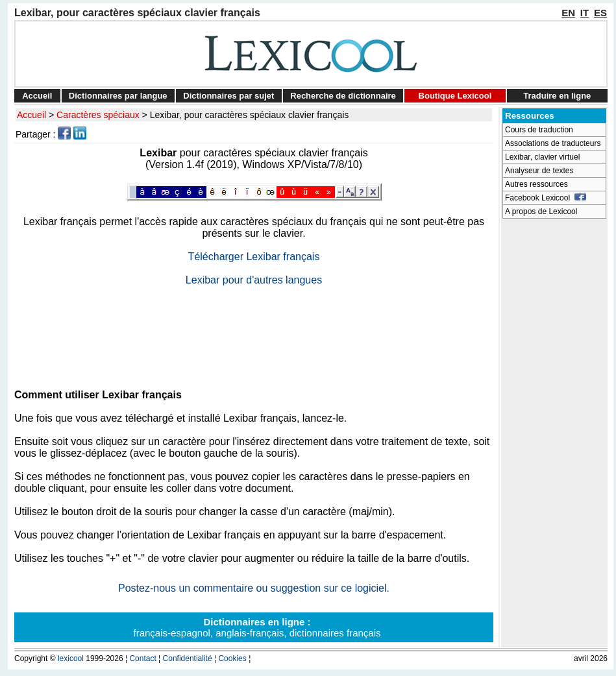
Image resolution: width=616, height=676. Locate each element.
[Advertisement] (254, 332)
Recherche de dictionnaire (343, 96)
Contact (142, 658)
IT (585, 13)
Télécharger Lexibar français (254, 257)
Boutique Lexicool (455, 96)
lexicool (71, 658)
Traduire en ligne (557, 96)
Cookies (232, 658)
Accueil (37, 96)
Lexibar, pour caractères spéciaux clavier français (250, 115)
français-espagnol (171, 633)
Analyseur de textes (539, 171)
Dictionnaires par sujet (228, 96)
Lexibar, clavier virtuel (542, 157)
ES (600, 13)
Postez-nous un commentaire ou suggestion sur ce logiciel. (254, 588)
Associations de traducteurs (553, 143)
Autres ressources (536, 184)
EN (568, 13)
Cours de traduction (539, 130)
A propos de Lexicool (541, 211)
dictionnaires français (335, 633)
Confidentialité (188, 658)
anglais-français (250, 633)
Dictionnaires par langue (118, 96)
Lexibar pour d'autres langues (254, 280)
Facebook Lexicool (546, 198)
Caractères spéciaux (98, 115)
